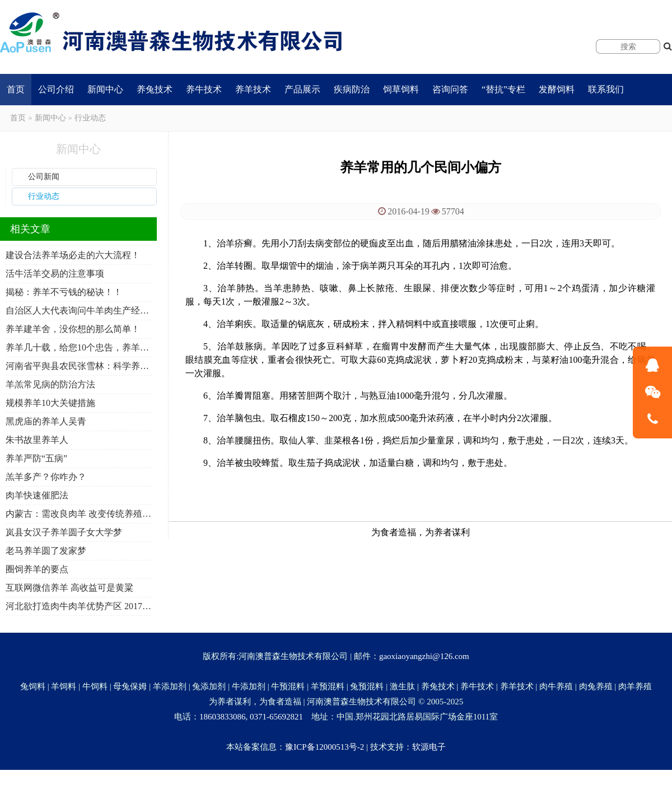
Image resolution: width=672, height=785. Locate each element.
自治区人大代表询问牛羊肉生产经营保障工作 (78, 310)
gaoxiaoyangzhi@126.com (424, 656)
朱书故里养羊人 (37, 440)
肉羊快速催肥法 (37, 495)
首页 (16, 89)
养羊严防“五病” (36, 458)
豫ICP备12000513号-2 (325, 747)
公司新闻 (44, 177)
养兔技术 (155, 89)
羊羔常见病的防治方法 (50, 384)
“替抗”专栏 (503, 89)
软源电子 (429, 747)
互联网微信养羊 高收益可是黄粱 (69, 588)
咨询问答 (450, 89)
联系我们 (606, 89)
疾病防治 (352, 89)
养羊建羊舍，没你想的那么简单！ (73, 329)
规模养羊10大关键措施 (50, 403)
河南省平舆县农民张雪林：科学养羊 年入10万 (78, 366)
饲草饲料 (401, 89)
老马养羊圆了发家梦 (46, 551)
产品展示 (302, 89)
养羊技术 (253, 89)
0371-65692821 (276, 717)
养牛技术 (204, 89)
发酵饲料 (557, 89)
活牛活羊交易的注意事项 (55, 274)
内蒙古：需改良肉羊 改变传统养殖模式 (78, 514)
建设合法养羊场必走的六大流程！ (73, 255)
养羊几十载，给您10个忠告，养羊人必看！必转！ (78, 347)
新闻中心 (105, 89)
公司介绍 (56, 89)
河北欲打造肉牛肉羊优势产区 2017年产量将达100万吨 (78, 606)
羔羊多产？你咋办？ (46, 477)
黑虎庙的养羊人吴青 (46, 421)
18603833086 (223, 717)
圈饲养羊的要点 (37, 569)
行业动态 (90, 118)
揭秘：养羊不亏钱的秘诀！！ (64, 292)
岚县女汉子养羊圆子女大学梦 (64, 532)
